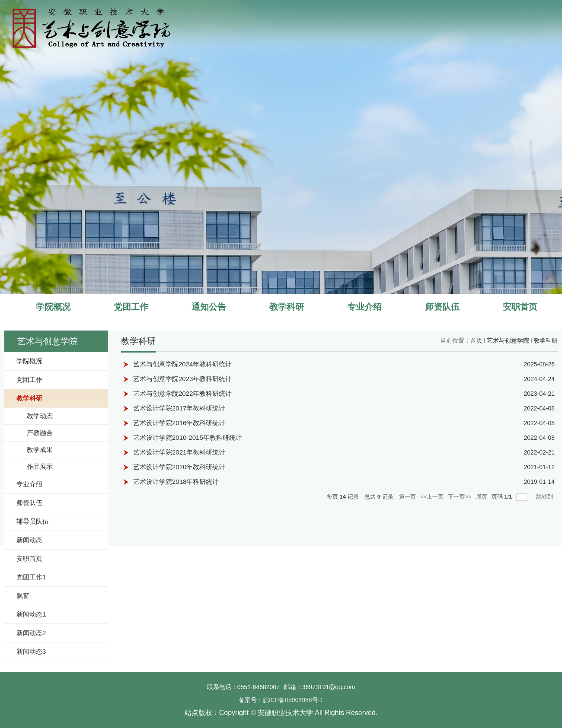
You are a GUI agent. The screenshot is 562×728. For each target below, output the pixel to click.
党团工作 (131, 307)
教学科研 (287, 307)
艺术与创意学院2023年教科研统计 (182, 379)
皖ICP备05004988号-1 (293, 700)
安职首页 (520, 307)
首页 (476, 340)
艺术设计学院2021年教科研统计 (179, 452)
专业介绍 (364, 307)
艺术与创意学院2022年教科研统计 (182, 393)
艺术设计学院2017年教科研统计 (179, 408)
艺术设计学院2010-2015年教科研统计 (188, 437)
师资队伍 (442, 307)
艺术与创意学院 (508, 340)
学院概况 (53, 307)
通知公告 (209, 307)
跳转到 (545, 497)
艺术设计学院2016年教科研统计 (179, 423)
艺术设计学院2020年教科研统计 (179, 467)
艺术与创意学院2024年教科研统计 (182, 364)
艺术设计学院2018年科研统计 (176, 482)
